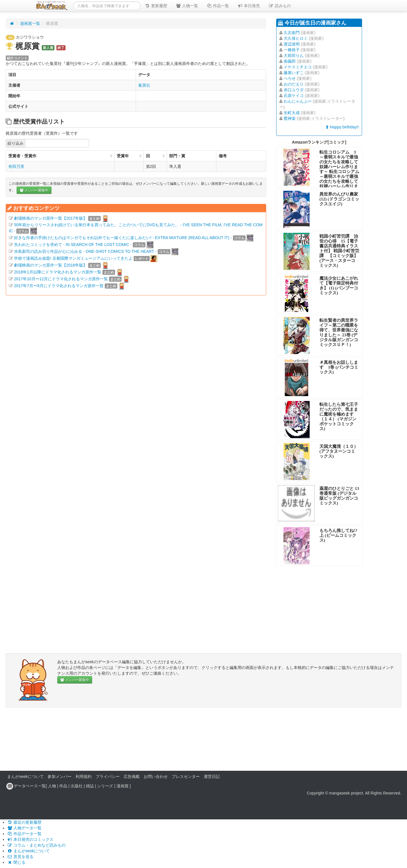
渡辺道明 (292, 44)
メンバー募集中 (34, 190)
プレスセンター (186, 776)
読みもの (280, 6)
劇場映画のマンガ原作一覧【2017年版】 (51, 218)
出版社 (77, 786)
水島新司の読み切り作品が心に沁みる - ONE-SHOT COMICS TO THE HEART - (85, 251)
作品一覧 (218, 6)
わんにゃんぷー (298, 101)
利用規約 (84, 776)
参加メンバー (60, 776)
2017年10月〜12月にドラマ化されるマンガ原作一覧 (61, 279)
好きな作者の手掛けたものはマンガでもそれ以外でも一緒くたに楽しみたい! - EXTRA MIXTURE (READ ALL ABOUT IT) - (123, 238)
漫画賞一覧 (30, 23)
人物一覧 (187, 6)
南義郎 (290, 61)
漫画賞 (123, 786)
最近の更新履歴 (24, 822)
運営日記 (212, 776)
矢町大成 (292, 113)
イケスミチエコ (298, 67)
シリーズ (105, 786)
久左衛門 (292, 33)
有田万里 (16, 166)
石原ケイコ (294, 96)
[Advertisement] (136, 362)
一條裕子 (292, 50)
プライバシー (108, 776)
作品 (63, 786)
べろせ (290, 78)
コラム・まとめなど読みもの (36, 845)
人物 (52, 786)
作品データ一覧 (24, 834)
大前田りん (294, 55)
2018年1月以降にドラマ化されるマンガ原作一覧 (58, 272)
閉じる (16, 862)
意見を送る (20, 857)
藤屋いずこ (294, 73)
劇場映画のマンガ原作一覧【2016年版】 (51, 265)
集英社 (144, 85)
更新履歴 (156, 6)
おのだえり (294, 84)
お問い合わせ (156, 776)
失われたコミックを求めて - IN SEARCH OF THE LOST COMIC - (73, 245)
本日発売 (249, 6)
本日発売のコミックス (30, 839)
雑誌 (90, 786)
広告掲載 (132, 776)
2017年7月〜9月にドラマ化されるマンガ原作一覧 (59, 286)
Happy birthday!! (342, 127)
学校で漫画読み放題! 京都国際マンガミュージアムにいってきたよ (73, 258)
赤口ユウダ (294, 90)
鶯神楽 (290, 118)
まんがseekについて (25, 776)
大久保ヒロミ (296, 38)
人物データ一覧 (24, 828)
